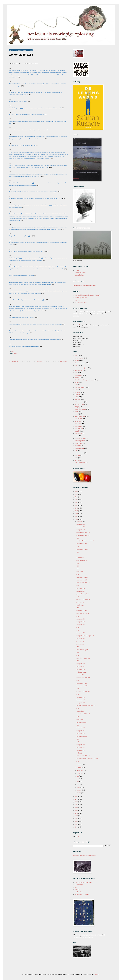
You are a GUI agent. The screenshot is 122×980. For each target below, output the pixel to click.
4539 (78, 661)
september (80, 770)
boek (76, 356)
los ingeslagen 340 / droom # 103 (86, 706)
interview (77, 300)
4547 (78, 597)
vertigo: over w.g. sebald (82, 894)
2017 (77, 516)
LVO (76, 390)
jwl (76, 887)
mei (78, 782)
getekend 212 (80, 711)
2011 (77, 807)
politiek (77, 361)
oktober (79, 768)
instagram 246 (81, 728)
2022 (77, 503)
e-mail (77, 836)
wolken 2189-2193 (82, 611)
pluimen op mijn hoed (81, 298)
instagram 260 (81, 588)
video (76, 458)
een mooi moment (80, 416)
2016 (77, 519)
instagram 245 (81, 731)
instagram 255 (81, 633)
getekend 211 (80, 719)
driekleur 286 (80, 602)
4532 (78, 739)
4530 (78, 761)
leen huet (77, 890)
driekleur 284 (80, 641)
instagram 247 (81, 703)
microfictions (79, 443)
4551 (78, 566)
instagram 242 (81, 747)
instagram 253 (81, 639)
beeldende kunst (79, 404)
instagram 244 (81, 733)
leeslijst (77, 270)
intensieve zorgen (80, 438)
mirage (77, 407)
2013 (77, 802)
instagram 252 (81, 664)
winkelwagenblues (80, 441)
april (78, 784)
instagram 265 (81, 524)
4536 (78, 694)
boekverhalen (79, 426)
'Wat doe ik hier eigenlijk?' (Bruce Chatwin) (87, 295)
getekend (77, 377)
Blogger (97, 974)
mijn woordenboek (80, 387)
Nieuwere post (14, 361)
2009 (77, 813)
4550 (78, 569)
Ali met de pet (79, 885)
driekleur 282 (80, 675)
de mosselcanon (79, 453)
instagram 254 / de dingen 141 (85, 636)
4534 (78, 717)
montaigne (78, 446)
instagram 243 (81, 745)
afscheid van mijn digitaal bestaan (84, 380)
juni (78, 779)
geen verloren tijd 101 (83, 594)
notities (77, 382)
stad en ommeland (80, 363)
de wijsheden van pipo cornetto (85, 541)
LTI (76, 450)
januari (79, 793)
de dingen (78, 399)
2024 (77, 497)
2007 (77, 819)
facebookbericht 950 (82, 683)
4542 (78, 647)
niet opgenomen (79, 402)
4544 (78, 627)
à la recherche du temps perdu (83, 882)
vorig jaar (77, 392)
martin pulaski (79, 892)
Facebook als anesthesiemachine (84, 286)
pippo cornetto (79, 429)
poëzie (77, 397)
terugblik (77, 431)
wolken (15, 353)
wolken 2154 (80, 753)
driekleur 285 (80, 605)
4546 (78, 608)
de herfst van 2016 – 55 (83, 583)
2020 (77, 508)
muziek (77, 414)
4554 (78, 552)
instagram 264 (81, 527)
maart (79, 787)
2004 (77, 827)
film (76, 385)
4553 (78, 555)
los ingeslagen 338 (82, 736)
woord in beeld (79, 358)
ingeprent (77, 455)
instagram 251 (81, 667)
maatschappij (78, 375)
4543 (78, 630)
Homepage (39, 361)
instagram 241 (81, 750)
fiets (76, 373)
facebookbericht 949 (82, 686)
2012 (77, 805)
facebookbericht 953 (82, 549)
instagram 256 (81, 625)
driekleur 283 (80, 644)
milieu (77, 412)
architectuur (78, 424)
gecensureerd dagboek (81, 368)
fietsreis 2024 (79, 419)
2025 (77, 494)
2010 (77, 810)
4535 (78, 708)
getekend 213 (80, 572)
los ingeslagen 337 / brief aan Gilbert (87, 759)
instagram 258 (81, 619)
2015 (77, 796)
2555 (78, 546)
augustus (80, 773)
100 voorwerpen (79, 448)
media (76, 365)
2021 (77, 505)
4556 (78, 538)
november (80, 765)
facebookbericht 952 (82, 577)
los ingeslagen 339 (82, 722)
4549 (78, 574)
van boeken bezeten (80, 409)
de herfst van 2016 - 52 (83, 678)
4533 (78, 725)
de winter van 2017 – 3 (83, 532)
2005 (77, 824)
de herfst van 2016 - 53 (83, 658)
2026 (77, 491)
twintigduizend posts (81, 303)
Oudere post (64, 361)
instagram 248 (81, 700)
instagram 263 (81, 530)
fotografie (78, 395)
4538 (78, 680)
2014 (77, 799)
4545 (78, 616)
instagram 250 (81, 669)
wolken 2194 (80, 558)
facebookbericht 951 (82, 580)
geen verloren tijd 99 (82, 650)
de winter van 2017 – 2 (83, 535)
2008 (77, 816)
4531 (78, 742)
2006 (77, 821)
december (80, 522)
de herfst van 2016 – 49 (83, 756)
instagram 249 (81, 697)
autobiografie (79, 370)
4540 (78, 655)
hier (77, 935)
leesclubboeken (79, 275)
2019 (77, 511)
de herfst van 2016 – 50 (83, 714)
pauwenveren (79, 433)
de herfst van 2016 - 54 (83, 599)
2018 (77, 514)
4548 (78, 585)
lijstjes (77, 436)
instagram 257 (81, 622)
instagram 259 (81, 591)
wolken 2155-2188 (82, 672)
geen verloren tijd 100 (83, 613)
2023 (77, 500)
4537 (78, 689)
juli (78, 776)
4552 (78, 563)
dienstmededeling (82, 560)
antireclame (78, 421)
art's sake (77, 460)
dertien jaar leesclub (80, 273)
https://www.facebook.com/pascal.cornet (85, 855)
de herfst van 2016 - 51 (83, 692)
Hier (74, 312)
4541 (78, 653)
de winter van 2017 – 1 (83, 544)
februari (79, 790)
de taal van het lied (80, 463)
